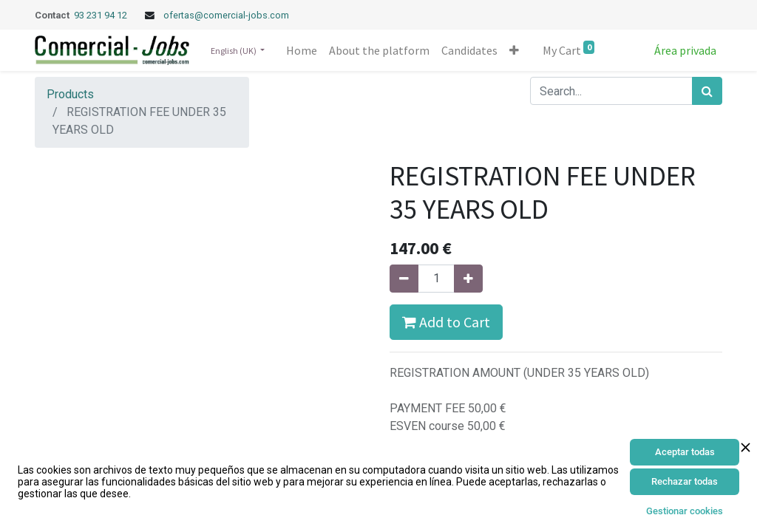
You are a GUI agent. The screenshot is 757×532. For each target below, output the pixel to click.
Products (70, 94)
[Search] (707, 91)
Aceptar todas (685, 452)
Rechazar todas (685, 481)
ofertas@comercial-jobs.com (226, 15)
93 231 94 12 (102, 15)
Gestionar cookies (685, 511)
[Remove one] (404, 279)
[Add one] (468, 279)
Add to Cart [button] (446, 322)
